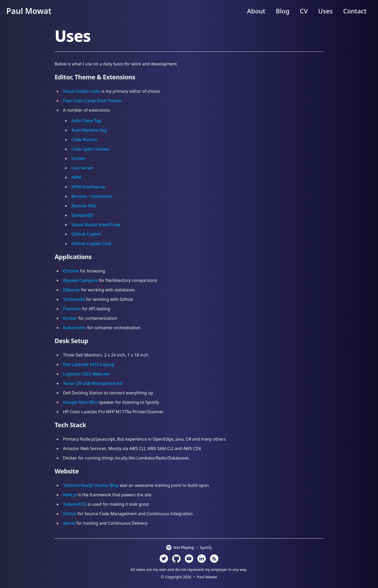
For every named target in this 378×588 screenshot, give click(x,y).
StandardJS (82, 215)
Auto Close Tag (86, 121)
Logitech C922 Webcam (86, 374)
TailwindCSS (75, 504)
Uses (325, 11)
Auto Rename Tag (89, 130)
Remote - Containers (92, 196)
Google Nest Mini (80, 402)
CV (304, 11)
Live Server (82, 168)
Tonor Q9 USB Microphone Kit (93, 383)
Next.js (70, 495)
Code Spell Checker (91, 149)
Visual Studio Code (82, 91)
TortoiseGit (74, 299)
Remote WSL (84, 206)
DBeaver (72, 290)
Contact (355, 11)
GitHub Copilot (86, 234)
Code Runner (84, 140)
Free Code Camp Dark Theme (92, 101)
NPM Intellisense (88, 187)
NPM (76, 177)
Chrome (71, 271)
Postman (72, 309)
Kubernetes (75, 328)
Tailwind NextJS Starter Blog (91, 485)
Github (70, 514)
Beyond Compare (80, 280)
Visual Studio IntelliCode (96, 225)
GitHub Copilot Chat (91, 244)
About (256, 11)
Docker (78, 158)
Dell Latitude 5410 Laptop (89, 364)
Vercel (69, 523)
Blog (283, 11)
